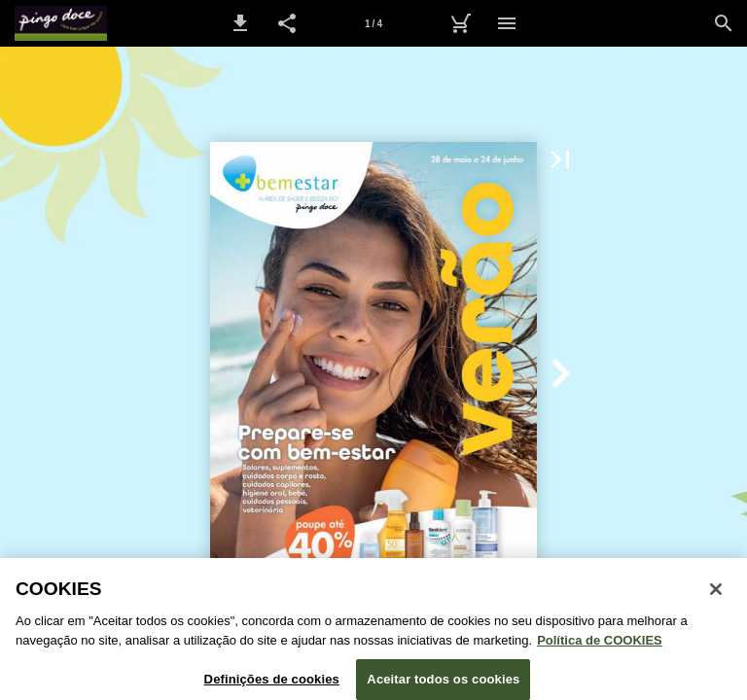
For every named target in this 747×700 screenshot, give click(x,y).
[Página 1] (373, 23)
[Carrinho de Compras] (460, 23)
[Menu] (507, 23)
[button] (240, 23)
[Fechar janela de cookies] (716, 595)
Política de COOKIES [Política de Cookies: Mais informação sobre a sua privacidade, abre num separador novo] (600, 645)
